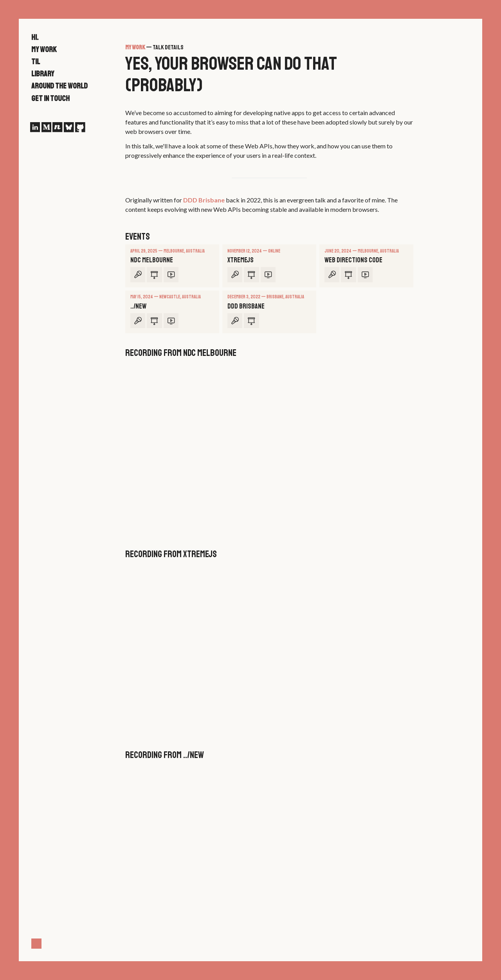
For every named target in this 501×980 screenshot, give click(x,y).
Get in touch (50, 98)
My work (44, 50)
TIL (36, 62)
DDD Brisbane (204, 200)
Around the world (59, 86)
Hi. (35, 37)
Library (43, 74)
